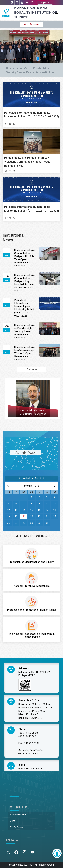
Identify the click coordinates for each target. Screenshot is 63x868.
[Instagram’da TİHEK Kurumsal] (22, 3)
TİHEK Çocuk (17, 827)
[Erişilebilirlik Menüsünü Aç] (57, 853)
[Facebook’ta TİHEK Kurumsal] (12, 3)
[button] (31, 25)
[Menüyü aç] (58, 12)
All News (32, 369)
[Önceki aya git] (9, 486)
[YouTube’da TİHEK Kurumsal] (27, 3)
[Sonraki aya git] (54, 486)
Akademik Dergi (18, 815)
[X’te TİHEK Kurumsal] (17, 3)
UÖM (13, 821)
